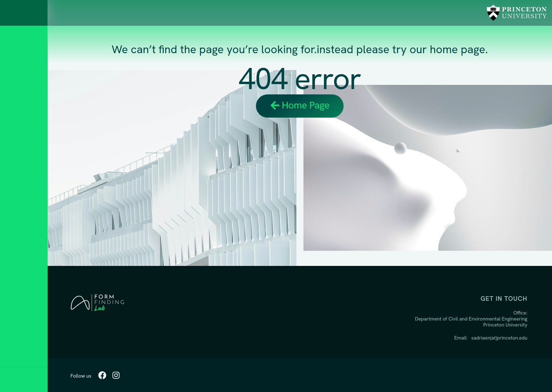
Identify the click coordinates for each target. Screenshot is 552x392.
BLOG (17, 235)
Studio (19, 215)
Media (18, 254)
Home (17, 138)
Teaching (23, 177)
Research (24, 157)
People (20, 196)
